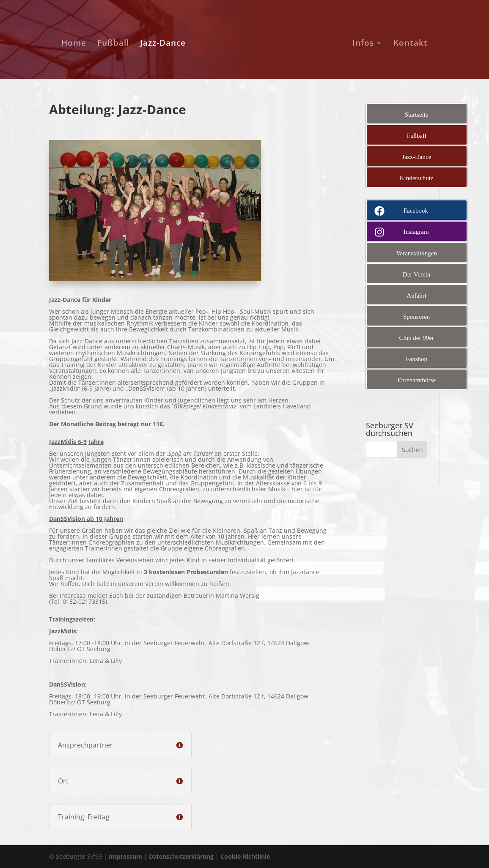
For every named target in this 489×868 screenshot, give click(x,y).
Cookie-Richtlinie (245, 856)
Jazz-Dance (162, 44)
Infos (364, 44)
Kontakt (411, 44)
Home (73, 44)
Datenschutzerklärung (181, 856)
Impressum (125, 856)
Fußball (112, 44)
